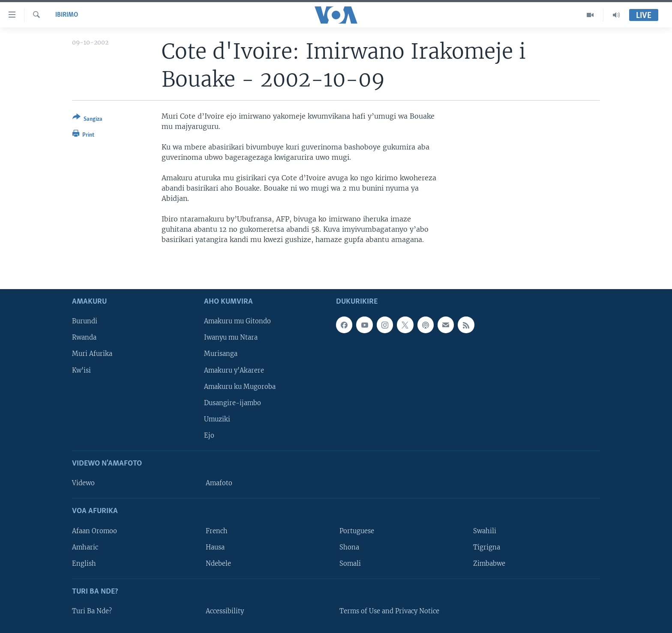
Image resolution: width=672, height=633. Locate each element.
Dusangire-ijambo (232, 403)
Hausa (215, 547)
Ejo (209, 435)
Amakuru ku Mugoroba (240, 386)
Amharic (85, 547)
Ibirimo (67, 15)
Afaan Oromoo (94, 531)
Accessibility (225, 611)
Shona (349, 547)
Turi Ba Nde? (92, 611)
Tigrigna (487, 547)
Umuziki (217, 419)
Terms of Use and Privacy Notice (389, 611)
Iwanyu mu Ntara (231, 337)
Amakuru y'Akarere (234, 370)
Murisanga (221, 354)
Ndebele (218, 563)
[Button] (87, 120)
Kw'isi (81, 370)
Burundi (85, 321)
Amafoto (219, 483)
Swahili (485, 531)
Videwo (83, 483)
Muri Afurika (92, 354)
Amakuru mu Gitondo (237, 321)
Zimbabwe (489, 563)
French (217, 531)
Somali (350, 563)
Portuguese (357, 531)
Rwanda (84, 337)
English (84, 563)
